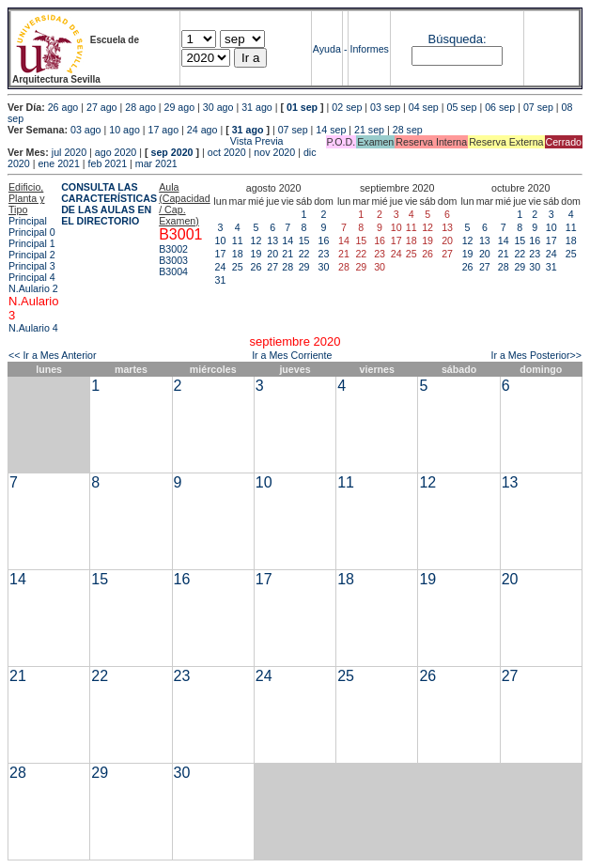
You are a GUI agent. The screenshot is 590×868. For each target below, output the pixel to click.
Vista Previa (146, 141)
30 (324, 267)
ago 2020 (116, 152)
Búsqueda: (458, 39)
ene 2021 (58, 163)
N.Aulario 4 (33, 328)
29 (304, 267)
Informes (369, 49)
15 (304, 240)
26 (256, 267)
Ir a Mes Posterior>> (536, 355)
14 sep (331, 130)
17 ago (164, 130)
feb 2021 (108, 163)
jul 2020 (69, 152)
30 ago (218, 107)
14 (287, 240)
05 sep (461, 107)
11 (238, 240)
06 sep (500, 107)
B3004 (173, 271)
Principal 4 (32, 277)
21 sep (369, 130)
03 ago (86, 130)
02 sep (347, 107)
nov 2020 (274, 152)
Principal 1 (32, 243)
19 (256, 254)
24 (221, 267)
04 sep (424, 107)
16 (324, 240)
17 (221, 254)
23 (324, 254)
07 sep (538, 107)
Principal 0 (32, 232)
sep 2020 (172, 152)
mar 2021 (156, 163)
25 (238, 267)
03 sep (385, 107)
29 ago (180, 107)
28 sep (408, 130)
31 (221, 280)
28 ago (140, 107)
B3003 (173, 260)
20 (272, 254)
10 (221, 240)
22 (304, 254)
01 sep (302, 107)
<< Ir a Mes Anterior (53, 355)
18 (238, 254)
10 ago (124, 130)
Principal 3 (32, 266)
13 (272, 240)
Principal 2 (32, 255)
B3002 (173, 249)
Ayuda (327, 49)
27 (272, 267)
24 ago (202, 130)
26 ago (63, 107)
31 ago (257, 107)
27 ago (102, 107)
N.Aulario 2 (33, 288)
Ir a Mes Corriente (292, 355)
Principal (28, 221)
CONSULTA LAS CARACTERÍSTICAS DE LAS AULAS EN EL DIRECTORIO (109, 204)
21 (287, 254)
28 (287, 267)
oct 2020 (227, 152)
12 (256, 240)
